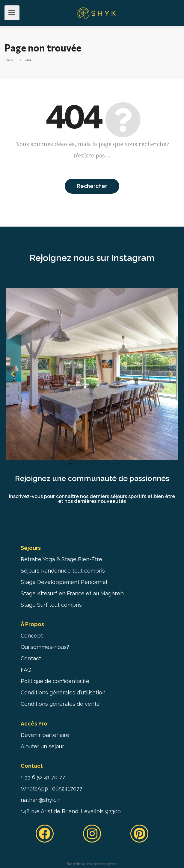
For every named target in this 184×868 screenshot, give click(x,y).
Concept (32, 636)
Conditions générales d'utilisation (63, 692)
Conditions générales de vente (60, 704)
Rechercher (92, 186)
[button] (65, 464)
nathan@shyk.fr (40, 800)
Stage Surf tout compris (51, 605)
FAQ (26, 670)
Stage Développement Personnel (64, 582)
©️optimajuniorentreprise (92, 864)
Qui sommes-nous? (45, 647)
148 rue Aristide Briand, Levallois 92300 (71, 811)
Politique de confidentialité (55, 681)
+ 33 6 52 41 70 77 (43, 777)
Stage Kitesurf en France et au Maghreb (72, 593)
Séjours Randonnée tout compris (63, 571)
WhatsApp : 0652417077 (52, 789)
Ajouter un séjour (42, 746)
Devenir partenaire (45, 735)
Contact (31, 658)
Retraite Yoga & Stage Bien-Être (61, 559)
